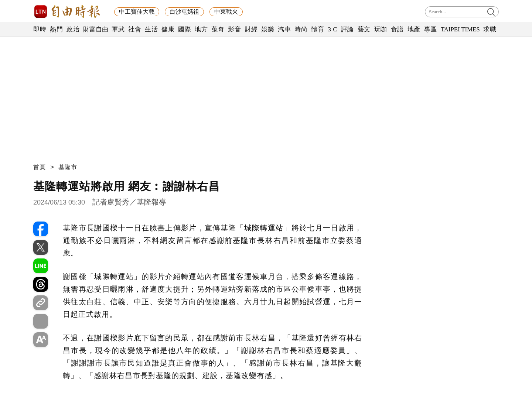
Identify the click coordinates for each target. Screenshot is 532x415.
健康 (168, 29)
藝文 (364, 29)
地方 (201, 29)
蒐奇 (218, 29)
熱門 (56, 29)
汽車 (284, 29)
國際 (185, 29)
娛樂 (268, 29)
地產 (414, 29)
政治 (73, 29)
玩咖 (381, 29)
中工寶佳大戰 (137, 12)
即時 (40, 29)
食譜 (397, 29)
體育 (318, 29)
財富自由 (96, 29)
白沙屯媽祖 (184, 12)
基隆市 (68, 167)
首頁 (40, 167)
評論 (347, 29)
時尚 (301, 29)
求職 (490, 29)
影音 (234, 29)
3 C (332, 29)
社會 (135, 29)
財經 (251, 29)
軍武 (118, 29)
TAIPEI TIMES (460, 29)
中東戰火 (226, 12)
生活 (151, 29)
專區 (431, 29)
